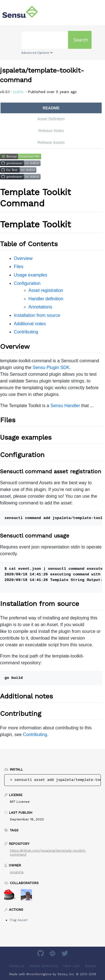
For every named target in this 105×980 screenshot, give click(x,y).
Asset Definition (51, 119)
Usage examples (31, 275)
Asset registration (46, 290)
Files (19, 267)
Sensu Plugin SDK (51, 367)
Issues (90, 966)
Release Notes (51, 131)
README (51, 108)
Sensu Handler (65, 406)
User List (71, 966)
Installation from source (37, 315)
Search (81, 40)
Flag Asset (19, 920)
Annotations (40, 307)
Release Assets (51, 142)
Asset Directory (44, 966)
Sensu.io (17, 966)
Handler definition (46, 299)
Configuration (27, 283)
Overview (23, 258)
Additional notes (30, 324)
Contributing (26, 332)
